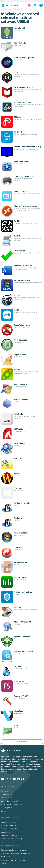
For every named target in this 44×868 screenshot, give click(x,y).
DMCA (3, 863)
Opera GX (6, 1)
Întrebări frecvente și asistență (12, 839)
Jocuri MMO (18, 1)
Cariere (4, 811)
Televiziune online (39, 1)
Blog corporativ (7, 808)
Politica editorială (7, 798)
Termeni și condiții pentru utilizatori (14, 850)
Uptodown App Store (9, 822)
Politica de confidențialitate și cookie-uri (15, 853)
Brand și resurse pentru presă (12, 804)
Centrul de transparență (10, 801)
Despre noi (5, 791)
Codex (12, 1)
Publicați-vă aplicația (8, 826)
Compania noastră (8, 794)
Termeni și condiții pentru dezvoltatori (15, 860)
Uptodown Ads (7, 832)
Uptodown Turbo (10, 835)
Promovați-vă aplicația (9, 829)
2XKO (23, 1)
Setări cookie (6, 857)
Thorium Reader (30, 1)
